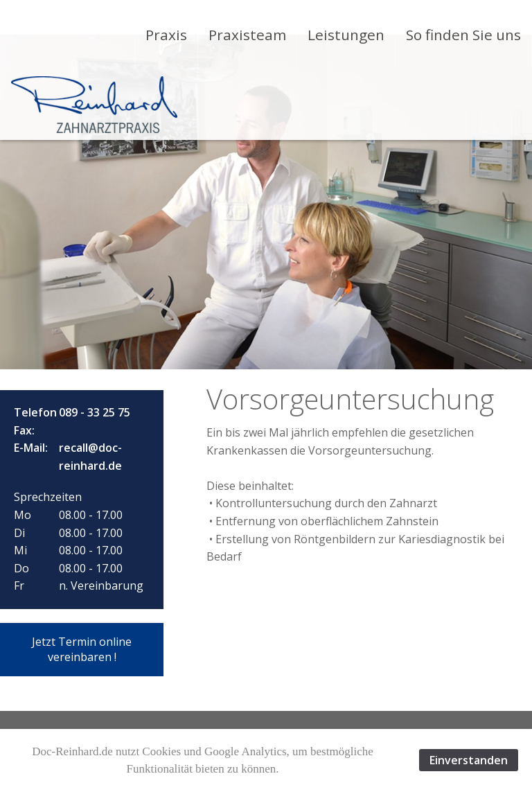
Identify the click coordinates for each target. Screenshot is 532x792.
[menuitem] (166, 35)
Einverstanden (469, 760)
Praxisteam (247, 35)
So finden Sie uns (463, 35)
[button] (82, 650)
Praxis (166, 35)
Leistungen (346, 35)
